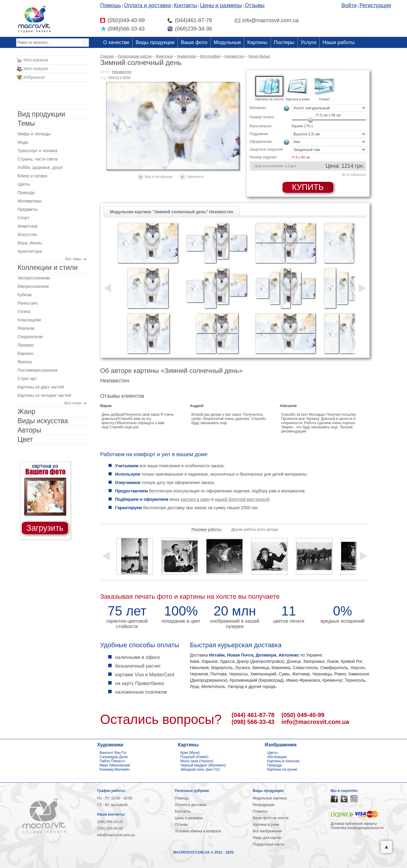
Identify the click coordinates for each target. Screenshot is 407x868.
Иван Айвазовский (115, 765)
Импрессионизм (33, 286)
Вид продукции (41, 114)
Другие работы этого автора (255, 530)
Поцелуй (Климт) (195, 757)
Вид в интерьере (159, 177)
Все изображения (268, 831)
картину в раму (195, 499)
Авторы (29, 430)
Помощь (111, 5)
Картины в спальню (284, 761)
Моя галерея (36, 69)
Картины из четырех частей (44, 395)
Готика (24, 311)
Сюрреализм (30, 337)
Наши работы (339, 42)
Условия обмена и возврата (198, 831)
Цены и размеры (221, 5)
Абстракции (277, 757)
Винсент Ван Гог (113, 753)
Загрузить (45, 528)
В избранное (356, 175)
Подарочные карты (269, 844)
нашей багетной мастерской (242, 499)
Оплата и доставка (147, 5)
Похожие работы (207, 530)
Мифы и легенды (34, 134)
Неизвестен (122, 72)
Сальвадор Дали (114, 757)
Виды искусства (43, 421)
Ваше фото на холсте (271, 818)
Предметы (28, 209)
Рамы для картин (267, 838)
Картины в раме (266, 825)
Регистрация (375, 5)
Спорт (23, 218)
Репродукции (264, 805)
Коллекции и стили (48, 267)
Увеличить (195, 177)
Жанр (27, 412)
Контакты (186, 5)
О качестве (116, 42)
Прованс (26, 345)
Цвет (25, 439)
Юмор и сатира (32, 176)
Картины (257, 42)
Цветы (24, 184)
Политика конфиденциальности (357, 828)
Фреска (25, 362)
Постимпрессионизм (38, 370)
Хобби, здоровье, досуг (40, 167)
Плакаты (260, 811)
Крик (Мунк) (190, 753)
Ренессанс (28, 303)
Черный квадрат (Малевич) (203, 765)
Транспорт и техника (38, 151)
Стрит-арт (27, 379)
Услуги (309, 42)
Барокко (26, 353)
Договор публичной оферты (354, 824)
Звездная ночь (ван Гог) (200, 769)
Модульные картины (270, 798)
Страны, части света (38, 159)
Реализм (26, 328)
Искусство (28, 235)
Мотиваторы (30, 201)
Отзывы (255, 5)
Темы (26, 123)
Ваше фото (194, 42)
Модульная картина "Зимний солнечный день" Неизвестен (172, 212)
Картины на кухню (282, 769)
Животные (28, 226)
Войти (349, 5)
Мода (23, 142)
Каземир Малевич (115, 769)
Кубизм (25, 295)
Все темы (73, 259)
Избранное (34, 77)
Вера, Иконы (30, 243)
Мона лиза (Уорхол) (197, 761)
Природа (26, 193)
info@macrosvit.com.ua (315, 722)
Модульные (227, 42)
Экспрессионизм (34, 278)
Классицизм (29, 320)
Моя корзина (36, 60)
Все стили (73, 403)
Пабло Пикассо (112, 761)
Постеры (284, 42)
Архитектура (30, 251)
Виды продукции (155, 42)
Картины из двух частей (41, 387)
